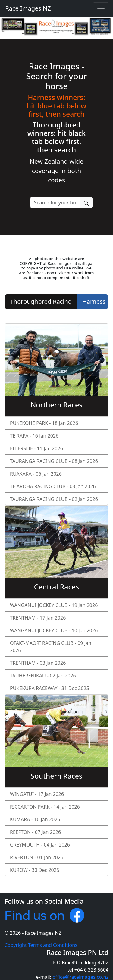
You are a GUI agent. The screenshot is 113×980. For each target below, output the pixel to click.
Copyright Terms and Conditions (41, 945)
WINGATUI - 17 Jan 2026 (37, 794)
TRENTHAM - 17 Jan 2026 (38, 618)
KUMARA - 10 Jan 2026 (35, 819)
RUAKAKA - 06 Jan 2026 (36, 474)
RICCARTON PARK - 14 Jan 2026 (45, 807)
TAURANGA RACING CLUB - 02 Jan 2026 (54, 499)
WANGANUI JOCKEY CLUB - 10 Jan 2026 (54, 630)
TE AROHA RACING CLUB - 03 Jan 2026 (53, 486)
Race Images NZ (27, 8)
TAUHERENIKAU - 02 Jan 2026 (43, 676)
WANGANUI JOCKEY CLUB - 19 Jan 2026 (54, 605)
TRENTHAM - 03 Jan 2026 (38, 663)
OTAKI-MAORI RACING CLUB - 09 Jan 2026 (51, 647)
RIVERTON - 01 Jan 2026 (37, 857)
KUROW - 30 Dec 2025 (35, 870)
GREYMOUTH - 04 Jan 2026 (40, 845)
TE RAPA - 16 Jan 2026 (34, 436)
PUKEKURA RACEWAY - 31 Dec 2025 (50, 688)
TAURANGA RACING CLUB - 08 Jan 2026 (54, 461)
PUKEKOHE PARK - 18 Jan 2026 (44, 423)
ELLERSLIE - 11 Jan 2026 (36, 448)
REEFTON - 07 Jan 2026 (35, 832)
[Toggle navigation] (101, 8)
